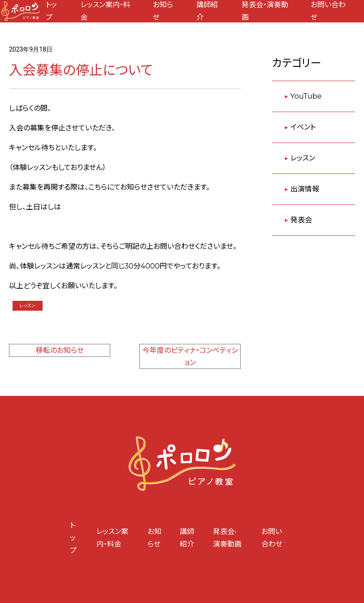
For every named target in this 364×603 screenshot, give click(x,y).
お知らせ (154, 538)
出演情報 (305, 189)
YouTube (306, 96)
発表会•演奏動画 (227, 538)
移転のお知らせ (60, 350)
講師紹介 (187, 538)
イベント (303, 127)
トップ (73, 538)
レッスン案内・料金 (112, 538)
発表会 (301, 220)
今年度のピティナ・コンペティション (190, 356)
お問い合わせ (272, 538)
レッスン (28, 306)
